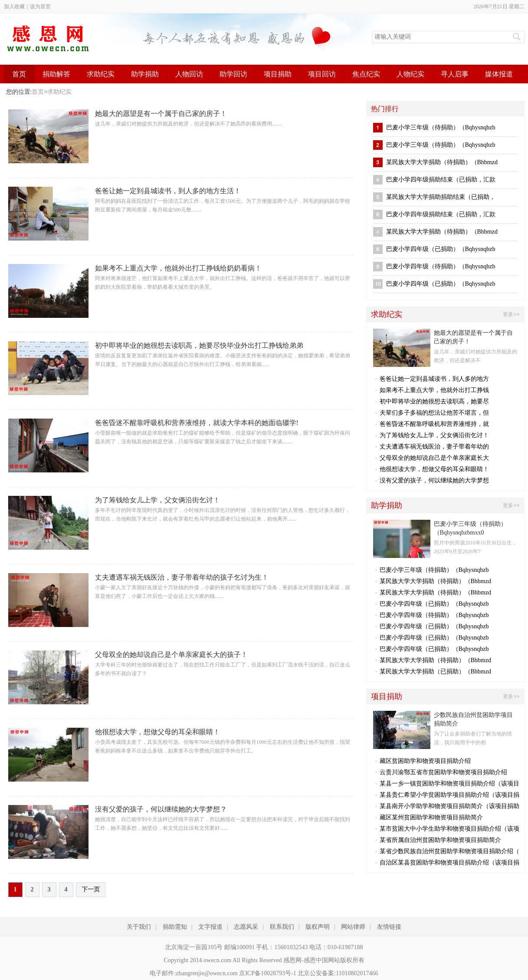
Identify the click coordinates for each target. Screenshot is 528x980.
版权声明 (318, 927)
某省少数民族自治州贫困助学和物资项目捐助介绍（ (449, 851)
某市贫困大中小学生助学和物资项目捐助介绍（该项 (449, 829)
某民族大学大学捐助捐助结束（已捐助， (441, 197)
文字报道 (210, 927)
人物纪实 (410, 74)
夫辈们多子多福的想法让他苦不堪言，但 (434, 413)
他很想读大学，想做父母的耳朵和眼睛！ (157, 732)
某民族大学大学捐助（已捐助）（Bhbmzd (435, 671)
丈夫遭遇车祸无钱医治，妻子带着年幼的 (434, 447)
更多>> (511, 314)
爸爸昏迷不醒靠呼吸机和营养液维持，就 (434, 424)
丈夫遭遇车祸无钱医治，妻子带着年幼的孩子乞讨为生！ (182, 577)
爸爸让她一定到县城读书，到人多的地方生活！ (168, 191)
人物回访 (189, 74)
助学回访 (233, 74)
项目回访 (322, 74)
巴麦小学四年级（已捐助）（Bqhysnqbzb (441, 249)
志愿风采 (246, 927)
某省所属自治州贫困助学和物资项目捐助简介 (440, 840)
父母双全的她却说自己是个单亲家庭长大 (434, 458)
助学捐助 (145, 74)
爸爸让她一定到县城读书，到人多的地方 (434, 379)
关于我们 (139, 927)
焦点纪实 (366, 74)
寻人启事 (455, 74)
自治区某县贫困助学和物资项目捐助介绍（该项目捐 (449, 863)
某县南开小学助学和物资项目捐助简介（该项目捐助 (449, 806)
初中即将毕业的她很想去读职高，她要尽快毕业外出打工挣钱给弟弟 (199, 345)
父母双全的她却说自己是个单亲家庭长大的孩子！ (171, 655)
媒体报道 (499, 74)
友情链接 (389, 927)
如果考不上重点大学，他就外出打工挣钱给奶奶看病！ (178, 268)
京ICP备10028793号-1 (267, 973)
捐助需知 (175, 927)
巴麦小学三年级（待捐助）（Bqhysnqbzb (441, 127)
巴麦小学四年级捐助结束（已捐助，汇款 (441, 180)
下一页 (91, 889)
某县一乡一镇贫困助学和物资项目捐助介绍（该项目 (449, 784)
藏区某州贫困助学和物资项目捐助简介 (431, 817)
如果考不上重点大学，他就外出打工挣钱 (434, 390)
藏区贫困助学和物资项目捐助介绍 (425, 761)
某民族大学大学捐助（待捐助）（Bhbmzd (442, 162)
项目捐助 (278, 74)
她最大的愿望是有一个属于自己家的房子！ (161, 114)
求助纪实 (101, 74)
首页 (19, 74)
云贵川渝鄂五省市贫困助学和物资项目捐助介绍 (443, 772)
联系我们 (282, 927)
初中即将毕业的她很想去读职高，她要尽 (434, 401)
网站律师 (353, 927)
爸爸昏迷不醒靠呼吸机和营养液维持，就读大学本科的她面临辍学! (197, 423)
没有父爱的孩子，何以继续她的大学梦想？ (161, 809)
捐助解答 (56, 74)
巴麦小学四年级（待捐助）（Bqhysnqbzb (441, 266)
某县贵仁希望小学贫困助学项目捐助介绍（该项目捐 (449, 795)
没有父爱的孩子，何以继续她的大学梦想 (434, 480)
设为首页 (40, 7)
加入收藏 (14, 7)
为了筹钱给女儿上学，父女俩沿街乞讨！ (157, 500)
